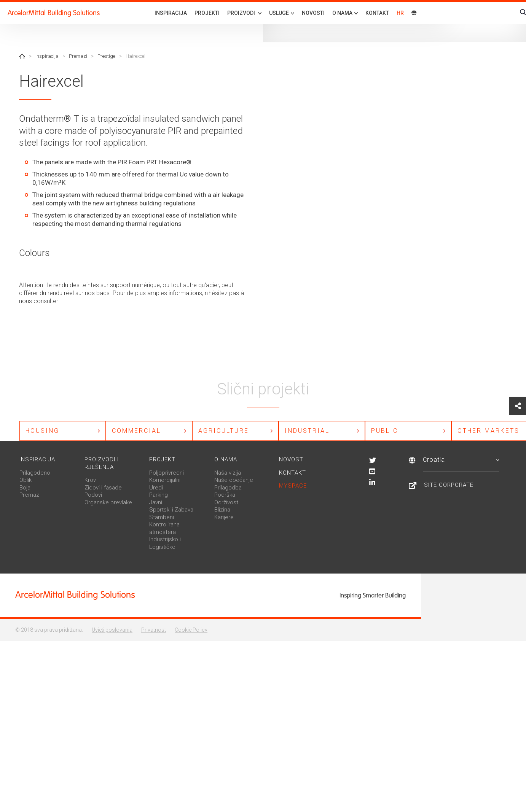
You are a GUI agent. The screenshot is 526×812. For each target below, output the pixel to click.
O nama (226, 460)
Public (385, 431)
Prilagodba (228, 488)
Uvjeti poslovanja (112, 630)
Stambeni (162, 518)
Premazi (78, 56)
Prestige (106, 56)
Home (22, 56)
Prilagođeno (35, 473)
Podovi (93, 495)
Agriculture (224, 431)
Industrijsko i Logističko (165, 543)
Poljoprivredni (167, 473)
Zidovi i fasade (103, 488)
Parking (159, 495)
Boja (25, 488)
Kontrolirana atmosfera (164, 529)
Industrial (307, 431)
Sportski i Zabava (171, 510)
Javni (156, 503)
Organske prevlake (108, 503)
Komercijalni (165, 480)
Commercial (136, 431)
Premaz (29, 495)
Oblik (26, 480)
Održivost (226, 503)
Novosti (313, 13)
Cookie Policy (191, 630)
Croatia (461, 460)
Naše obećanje (234, 480)
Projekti (207, 13)
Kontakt (377, 13)
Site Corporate (449, 485)
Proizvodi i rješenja (102, 464)
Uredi (156, 488)
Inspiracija (171, 13)
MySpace (293, 486)
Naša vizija (228, 473)
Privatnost (154, 630)
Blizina (222, 510)
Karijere (224, 518)
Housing (42, 431)
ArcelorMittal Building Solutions (54, 13)
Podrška (225, 495)
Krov (90, 480)
